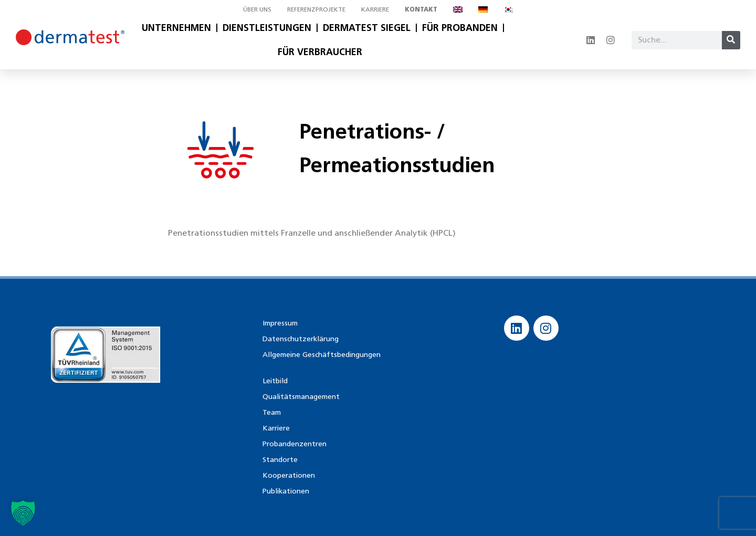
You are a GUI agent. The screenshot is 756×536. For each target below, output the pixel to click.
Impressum (280, 323)
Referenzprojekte (316, 9)
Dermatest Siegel (367, 28)
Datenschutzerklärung (301, 339)
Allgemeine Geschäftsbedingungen (322, 355)
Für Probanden (460, 28)
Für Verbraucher (320, 52)
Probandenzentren (295, 444)
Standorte (280, 460)
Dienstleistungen (267, 28)
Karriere (375, 9)
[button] (23, 513)
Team (272, 412)
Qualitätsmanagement (301, 397)
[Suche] (731, 40)
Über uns (257, 9)
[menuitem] (458, 9)
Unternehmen (176, 28)
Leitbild (275, 381)
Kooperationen (289, 475)
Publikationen (286, 491)
